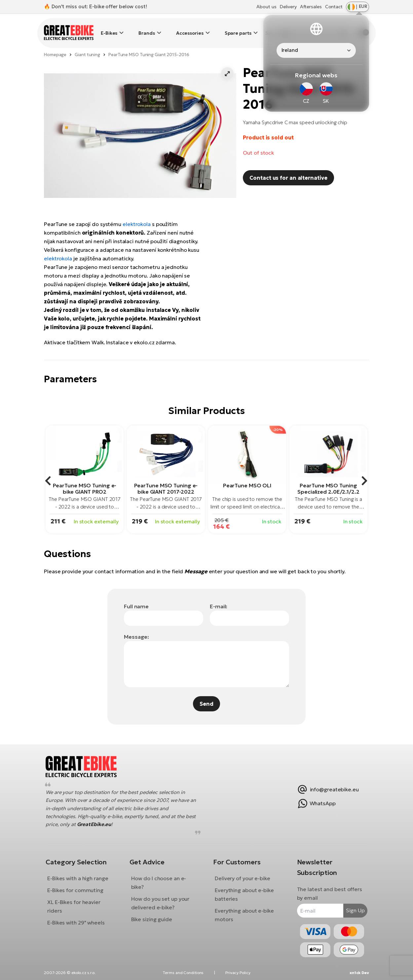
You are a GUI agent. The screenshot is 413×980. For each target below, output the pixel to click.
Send (207, 694)
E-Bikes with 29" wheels (81, 918)
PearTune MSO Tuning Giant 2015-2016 (149, 45)
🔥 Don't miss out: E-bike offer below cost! (95, 6)
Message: (136, 627)
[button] (227, 64)
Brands (147, 28)
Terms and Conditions (183, 973)
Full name (136, 596)
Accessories (190, 28)
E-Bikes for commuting (80, 885)
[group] (85, 470)
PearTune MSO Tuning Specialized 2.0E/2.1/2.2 (328, 479)
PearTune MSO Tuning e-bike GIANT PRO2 (85, 479)
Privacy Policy (238, 973)
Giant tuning (87, 45)
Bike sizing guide (154, 914)
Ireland (290, 50)
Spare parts (238, 28)
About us (266, 7)
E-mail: (219, 596)
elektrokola (137, 214)
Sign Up (350, 905)
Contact (334, 7)
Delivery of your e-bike (243, 873)
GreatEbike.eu (110, 819)
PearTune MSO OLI (247, 475)
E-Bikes (109, 28)
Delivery (288, 7)
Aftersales (311, 7)
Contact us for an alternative (288, 168)
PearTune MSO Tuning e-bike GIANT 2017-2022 (166, 479)
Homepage (55, 45)
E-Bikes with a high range (83, 873)
